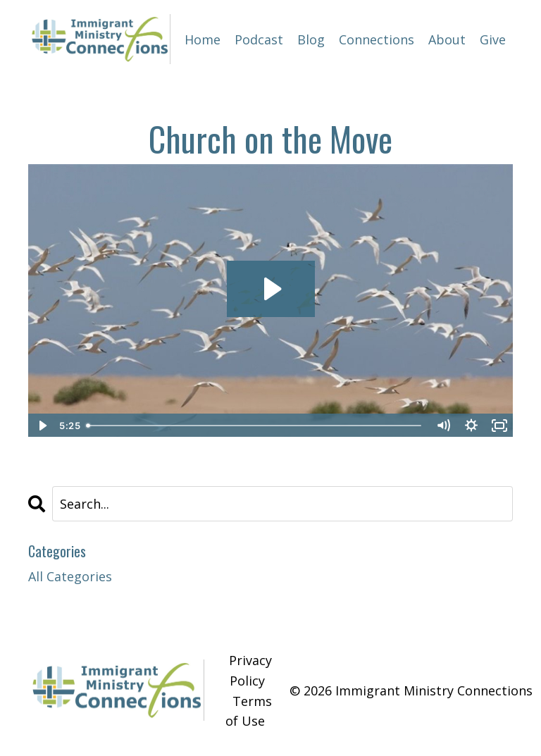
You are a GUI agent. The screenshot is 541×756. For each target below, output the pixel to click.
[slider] (255, 426)
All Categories (70, 576)
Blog (311, 39)
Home (203, 39)
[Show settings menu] (471, 426)
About (447, 39)
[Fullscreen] (499, 426)
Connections (377, 39)
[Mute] (443, 426)
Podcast (259, 39)
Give (493, 39)
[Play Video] (42, 426)
